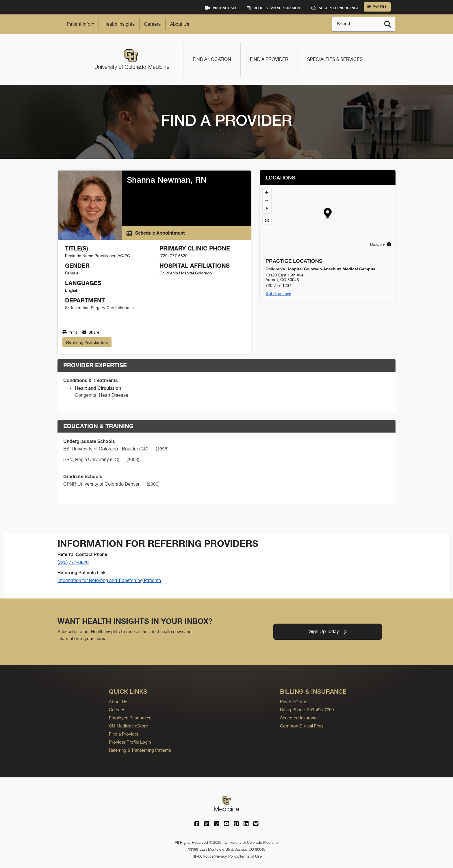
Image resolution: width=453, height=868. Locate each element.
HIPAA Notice (203, 856)
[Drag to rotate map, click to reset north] (267, 209)
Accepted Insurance (299, 718)
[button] (328, 214)
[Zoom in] (267, 192)
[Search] (388, 24)
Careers (152, 24)
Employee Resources (130, 718)
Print (70, 332)
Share (91, 332)
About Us (180, 24)
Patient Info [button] (79, 24)
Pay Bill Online (294, 702)
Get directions (278, 293)
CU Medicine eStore (128, 726)
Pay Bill (377, 7)
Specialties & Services (335, 59)
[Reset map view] (267, 220)
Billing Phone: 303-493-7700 (307, 710)
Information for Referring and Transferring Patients (109, 580)
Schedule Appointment (156, 233)
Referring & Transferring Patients (140, 750)
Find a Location (212, 59)
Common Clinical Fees (302, 726)
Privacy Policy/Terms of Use (238, 856)
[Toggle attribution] (389, 244)
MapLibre (377, 244)
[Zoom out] (267, 201)
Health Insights (119, 24)
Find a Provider (269, 59)
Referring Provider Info (87, 342)
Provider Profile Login (130, 742)
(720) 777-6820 (73, 562)
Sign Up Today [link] (328, 632)
